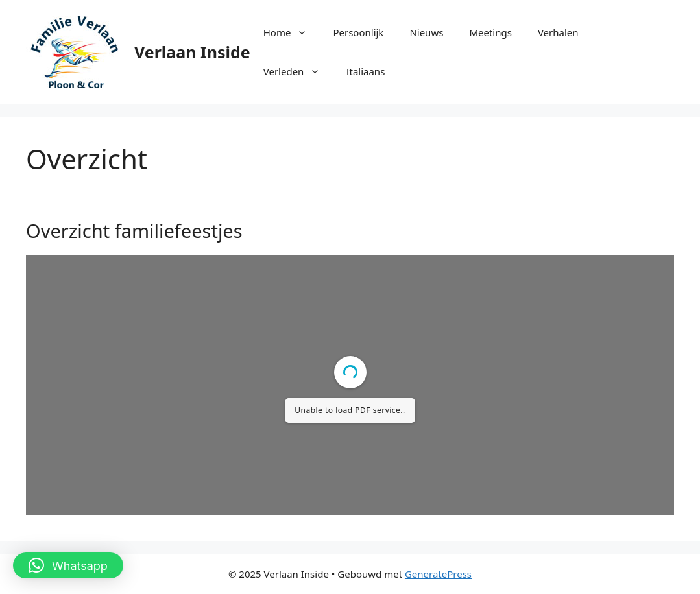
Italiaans (365, 71)
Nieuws (426, 32)
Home (292, 32)
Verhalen (558, 32)
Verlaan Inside (192, 52)
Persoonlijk (358, 32)
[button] (68, 565)
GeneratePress (438, 574)
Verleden (298, 71)
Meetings (490, 32)
